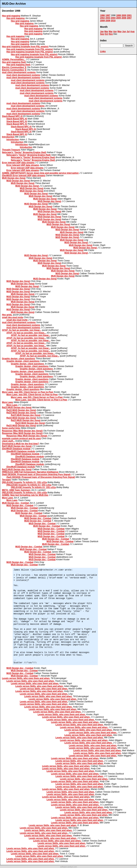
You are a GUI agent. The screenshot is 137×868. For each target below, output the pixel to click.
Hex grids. (7, 315)
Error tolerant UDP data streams (18, 163)
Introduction (8, 137)
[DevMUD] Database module (16, 449)
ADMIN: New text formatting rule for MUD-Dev (25, 495)
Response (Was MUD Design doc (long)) (22, 431)
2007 (129, 18)
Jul (128, 32)
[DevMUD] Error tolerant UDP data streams (24, 176)
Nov (111, 34)
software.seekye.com (68, 867)
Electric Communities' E (14, 67)
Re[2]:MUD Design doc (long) (17, 407)
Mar (106, 32)
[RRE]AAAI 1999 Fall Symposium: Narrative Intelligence (30, 472)
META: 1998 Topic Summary (16, 490)
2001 (129, 15)
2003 (108, 18)
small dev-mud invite (13, 317)
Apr (115, 32)
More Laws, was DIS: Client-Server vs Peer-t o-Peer (37, 397)
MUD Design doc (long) (14, 178)
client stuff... (8, 441)
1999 (119, 15)
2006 (124, 18)
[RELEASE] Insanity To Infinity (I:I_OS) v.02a (24, 493)
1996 (102, 15)
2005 (119, 18)
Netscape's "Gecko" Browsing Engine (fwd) (24, 152)
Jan (102, 32)
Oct (106, 34)
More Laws (7, 402)
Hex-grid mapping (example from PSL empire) (25, 47)
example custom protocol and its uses (21, 438)
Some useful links (11, 428)
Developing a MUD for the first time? (20, 444)
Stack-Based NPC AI (12, 116)
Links (103, 51)
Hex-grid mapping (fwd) (14, 62)
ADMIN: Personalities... (14, 59)
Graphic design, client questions (18, 359)
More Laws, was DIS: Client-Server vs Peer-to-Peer (28, 392)
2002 (102, 18)
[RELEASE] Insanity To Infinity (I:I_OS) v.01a (24, 482)
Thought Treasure (11, 150)
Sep (102, 34)
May (119, 32)
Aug (132, 32)
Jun (124, 32)
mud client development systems (19, 72)
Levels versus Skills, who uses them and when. (26, 678)
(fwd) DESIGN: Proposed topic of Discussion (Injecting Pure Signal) (36, 474)
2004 (113, 18)
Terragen (6, 480)
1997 (108, 15)
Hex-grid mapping (11, 16)
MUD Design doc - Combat (15, 503)
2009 (108, 21)
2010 (113, 21)
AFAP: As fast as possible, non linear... (22, 330)
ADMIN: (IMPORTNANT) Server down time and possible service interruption (40, 173)
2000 (124, 15)
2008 (102, 21)
